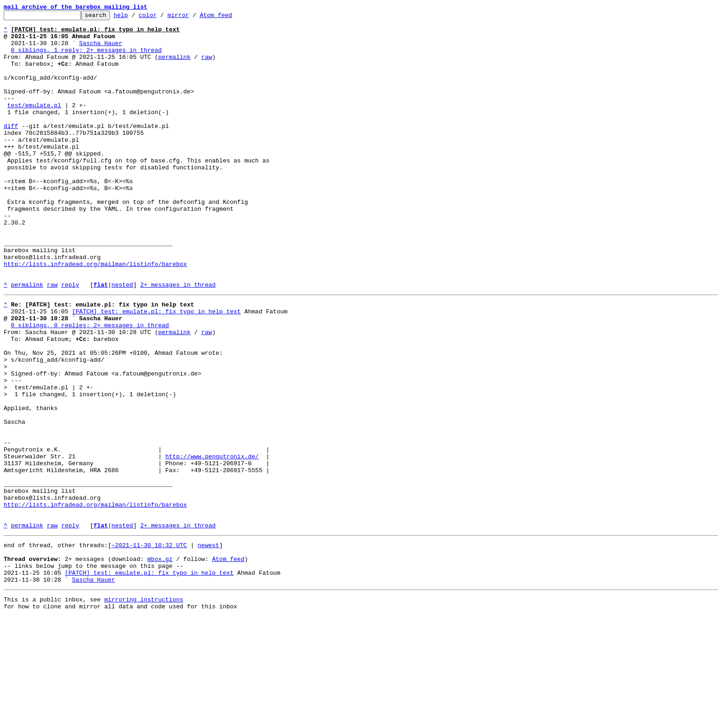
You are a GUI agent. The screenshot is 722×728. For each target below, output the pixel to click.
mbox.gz (160, 664)
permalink (174, 66)
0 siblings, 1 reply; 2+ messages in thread (87, 58)
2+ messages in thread (178, 340)
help (135, 17)
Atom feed (230, 17)
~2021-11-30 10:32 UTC (149, 647)
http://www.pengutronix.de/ (212, 543)
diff (11, 149)
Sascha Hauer (101, 50)
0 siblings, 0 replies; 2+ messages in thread (90, 386)
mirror (193, 17)
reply (70, 340)
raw (207, 66)
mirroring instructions (144, 710)
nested (122, 340)
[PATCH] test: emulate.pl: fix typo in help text (156, 369)
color (162, 17)
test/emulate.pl (34, 124)
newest (208, 647)
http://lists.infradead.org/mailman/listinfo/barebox (95, 315)
